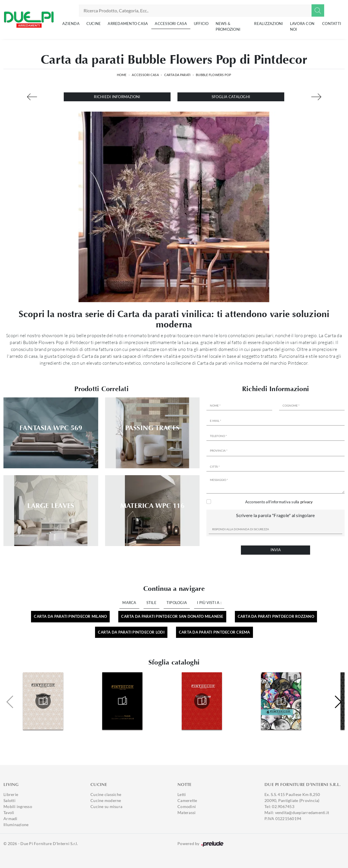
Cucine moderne (106, 800)
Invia (276, 550)
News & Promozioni (228, 26)
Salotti (9, 800)
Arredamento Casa (128, 24)
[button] (338, 702)
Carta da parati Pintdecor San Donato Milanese (172, 616)
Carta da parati (177, 75)
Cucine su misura (106, 806)
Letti (182, 794)
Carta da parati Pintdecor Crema (214, 632)
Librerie (11, 794)
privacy (307, 502)
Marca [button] (129, 603)
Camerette (187, 800)
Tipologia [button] (177, 603)
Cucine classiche (106, 794)
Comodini (187, 806)
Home (122, 75)
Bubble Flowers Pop (214, 75)
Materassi (186, 812)
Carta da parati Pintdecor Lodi (131, 632)
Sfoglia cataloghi (231, 97)
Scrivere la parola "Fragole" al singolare (275, 515)
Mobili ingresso (18, 806)
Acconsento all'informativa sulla (279, 502)
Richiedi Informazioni (117, 97)
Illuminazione (16, 825)
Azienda (71, 24)
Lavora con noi (302, 26)
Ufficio (201, 24)
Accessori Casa (171, 24)
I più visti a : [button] (209, 603)
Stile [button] (151, 603)
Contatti (332, 24)
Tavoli (9, 812)
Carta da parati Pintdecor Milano (70, 616)
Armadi (10, 819)
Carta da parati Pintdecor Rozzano (276, 616)
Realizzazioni (268, 24)
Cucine (94, 24)
